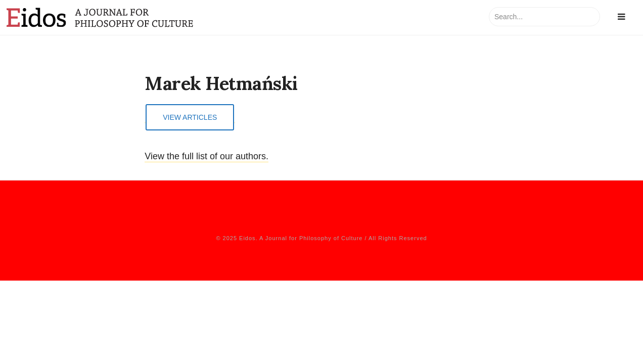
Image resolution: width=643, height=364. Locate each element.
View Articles (190, 117)
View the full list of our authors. (206, 156)
